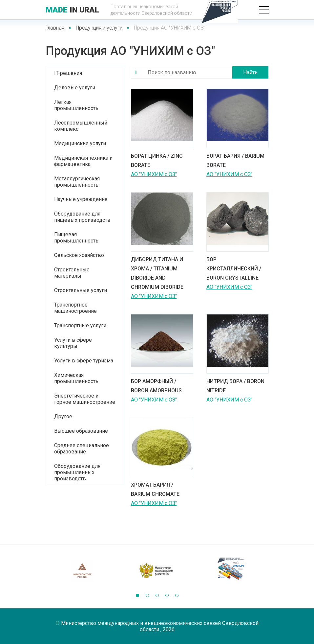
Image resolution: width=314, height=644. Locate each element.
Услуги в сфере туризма (84, 361)
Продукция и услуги (99, 28)
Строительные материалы (72, 273)
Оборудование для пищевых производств (82, 217)
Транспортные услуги (80, 325)
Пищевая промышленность (76, 238)
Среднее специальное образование (82, 448)
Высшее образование (81, 431)
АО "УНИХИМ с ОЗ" (154, 174)
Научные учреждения (81, 199)
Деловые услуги (75, 88)
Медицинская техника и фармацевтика (83, 161)
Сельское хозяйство (79, 255)
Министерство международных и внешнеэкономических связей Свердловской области (160, 626)
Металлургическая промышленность (77, 182)
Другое (63, 416)
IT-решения (68, 73)
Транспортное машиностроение (75, 308)
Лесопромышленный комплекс (81, 126)
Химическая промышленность (76, 378)
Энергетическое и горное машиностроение (85, 399)
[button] (137, 595)
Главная (55, 28)
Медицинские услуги (80, 143)
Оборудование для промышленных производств (77, 472)
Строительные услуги (81, 290)
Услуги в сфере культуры (73, 343)
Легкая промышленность (76, 105)
